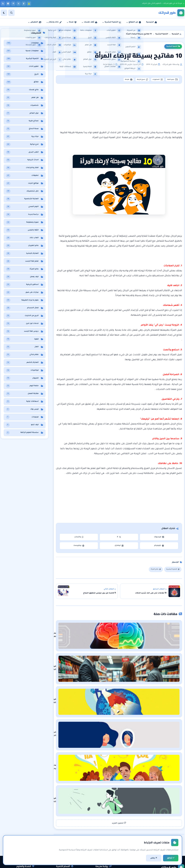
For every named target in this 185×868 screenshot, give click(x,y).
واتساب (79, 538)
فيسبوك (159, 538)
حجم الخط (171, 80)
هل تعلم (30, 835)
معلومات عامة (27, 845)
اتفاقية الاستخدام (103, 845)
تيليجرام (159, 547)
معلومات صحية (27, 825)
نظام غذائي (28, 830)
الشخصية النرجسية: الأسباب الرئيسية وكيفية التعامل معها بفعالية (129, 707)
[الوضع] (4, 13)
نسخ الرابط (133, 80)
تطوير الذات (67, 830)
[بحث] (11, 13)
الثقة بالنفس (67, 835)
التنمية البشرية (173, 46)
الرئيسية (107, 825)
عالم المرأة (152, 571)
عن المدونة (106, 830)
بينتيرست (79, 547)
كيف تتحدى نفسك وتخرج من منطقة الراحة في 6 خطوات (135, 755)
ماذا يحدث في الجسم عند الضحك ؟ (144, 731)
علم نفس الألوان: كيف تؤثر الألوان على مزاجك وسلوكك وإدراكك (131, 634)
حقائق (31, 840)
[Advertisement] (119, 108)
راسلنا (108, 835)
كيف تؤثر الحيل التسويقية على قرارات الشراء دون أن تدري (134, 658)
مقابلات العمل (66, 840)
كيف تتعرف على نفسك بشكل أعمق (144, 682)
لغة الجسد (67, 845)
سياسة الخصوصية (103, 840)
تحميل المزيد (119, 774)
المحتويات (152, 80)
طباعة (116, 80)
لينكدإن (119, 547)
